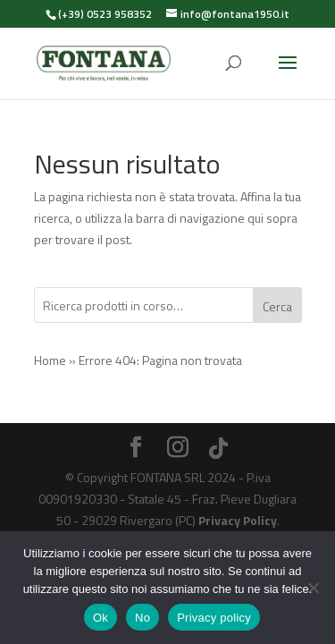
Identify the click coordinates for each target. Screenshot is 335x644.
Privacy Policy (238, 520)
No (142, 618)
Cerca (277, 306)
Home (50, 360)
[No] (313, 588)
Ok (100, 618)
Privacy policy (214, 618)
